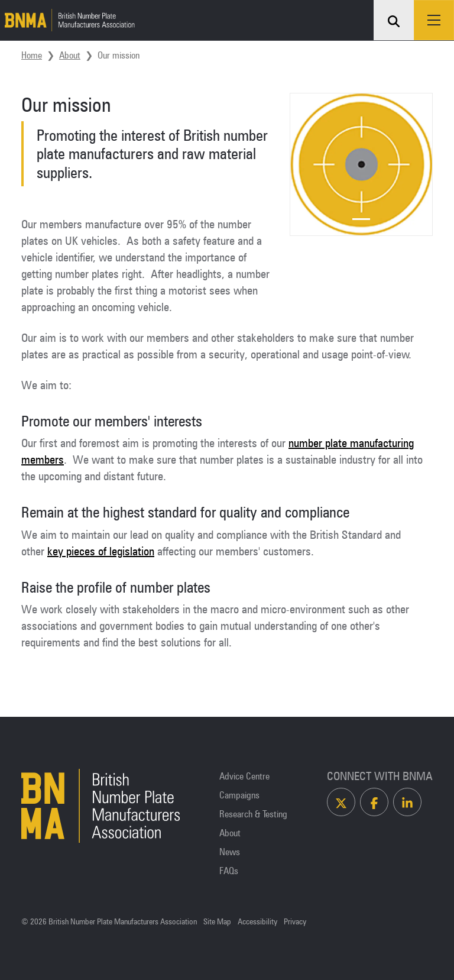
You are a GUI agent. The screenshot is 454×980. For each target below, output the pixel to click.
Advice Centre (244, 776)
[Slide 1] (361, 219)
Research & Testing (253, 814)
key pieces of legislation (101, 551)
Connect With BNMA (380, 776)
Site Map (217, 922)
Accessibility (257, 922)
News (230, 852)
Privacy (295, 922)
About (70, 55)
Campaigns (239, 795)
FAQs (229, 871)
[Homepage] (67, 20)
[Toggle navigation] (434, 20)
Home (32, 55)
